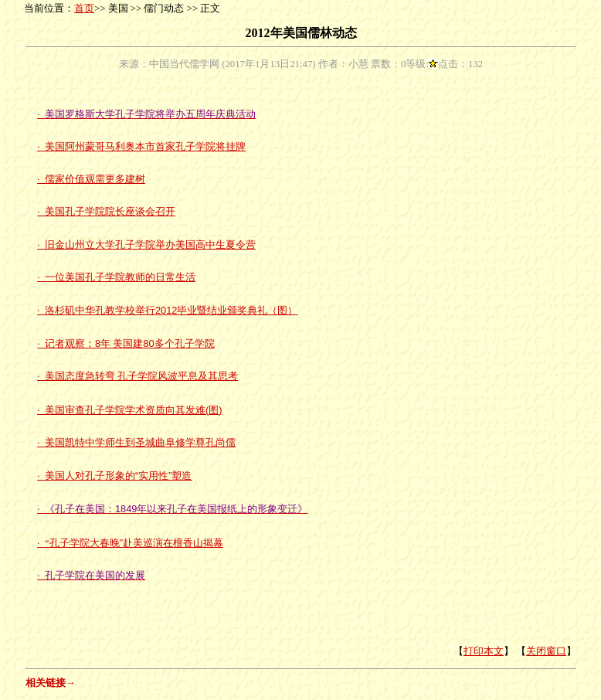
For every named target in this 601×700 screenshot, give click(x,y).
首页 (84, 8)
